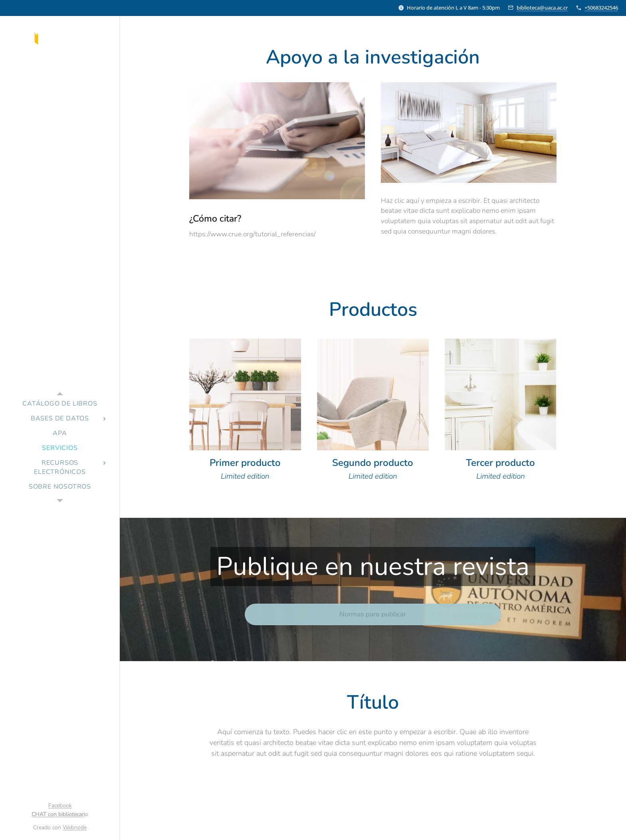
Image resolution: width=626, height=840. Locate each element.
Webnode (75, 827)
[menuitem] (60, 404)
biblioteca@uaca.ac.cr (542, 8)
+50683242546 (601, 8)
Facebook (60, 805)
